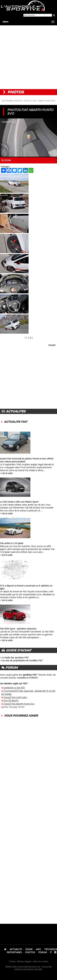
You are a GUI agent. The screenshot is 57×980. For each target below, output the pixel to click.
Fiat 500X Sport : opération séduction (18, 629)
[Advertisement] (28, 57)
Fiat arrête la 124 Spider (12, 543)
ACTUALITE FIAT (16, 422)
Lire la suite (7, 473)
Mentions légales (24, 961)
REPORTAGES (14, 952)
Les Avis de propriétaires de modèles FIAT (22, 660)
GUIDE (29, 949)
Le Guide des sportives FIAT (15, 658)
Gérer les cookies (41, 961)
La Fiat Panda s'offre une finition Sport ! (19, 502)
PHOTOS (28, 101)
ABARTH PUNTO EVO (47, 101)
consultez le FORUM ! (27, 678)
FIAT (35, 101)
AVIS (38, 949)
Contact (12, 961)
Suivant (52, 345)
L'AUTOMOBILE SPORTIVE (12, 101)
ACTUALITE (16, 949)
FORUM (43, 952)
